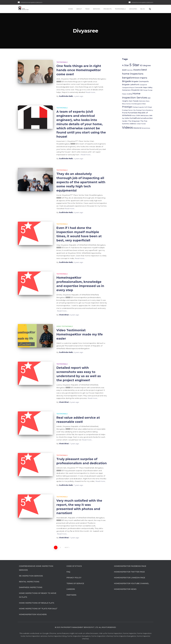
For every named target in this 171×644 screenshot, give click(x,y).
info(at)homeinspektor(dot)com (142, 2)
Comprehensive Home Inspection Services (36, 568)
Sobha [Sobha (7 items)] (127, 118)
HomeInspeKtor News (125, 589)
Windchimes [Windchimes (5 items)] (146, 128)
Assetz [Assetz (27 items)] (137, 70)
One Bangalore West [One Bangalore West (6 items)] (138, 104)
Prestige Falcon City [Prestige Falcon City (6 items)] (129, 110)
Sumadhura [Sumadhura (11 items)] (135, 118)
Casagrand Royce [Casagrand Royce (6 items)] (128, 88)
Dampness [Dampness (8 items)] (126, 90)
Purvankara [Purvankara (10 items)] (132, 113)
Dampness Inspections (31, 587)
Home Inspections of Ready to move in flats (38, 595)
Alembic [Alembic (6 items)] (130, 70)
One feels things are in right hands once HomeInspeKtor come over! (79, 70)
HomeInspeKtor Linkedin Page (130, 578)
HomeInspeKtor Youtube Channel (132, 583)
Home (70, 9)
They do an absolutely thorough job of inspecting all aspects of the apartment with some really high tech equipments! (81, 182)
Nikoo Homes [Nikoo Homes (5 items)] (126, 104)
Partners (71, 595)
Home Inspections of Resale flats (37, 603)
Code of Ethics (74, 566)
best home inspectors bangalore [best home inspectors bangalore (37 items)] (134, 74)
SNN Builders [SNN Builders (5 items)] (145, 116)
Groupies (133, 9)
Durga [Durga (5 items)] (145, 90)
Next (67, 547)
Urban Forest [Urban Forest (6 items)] (141, 124)
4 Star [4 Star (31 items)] (126, 65)
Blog (143, 9)
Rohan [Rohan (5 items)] (134, 116)
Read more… (91, 92)
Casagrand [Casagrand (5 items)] (143, 85)
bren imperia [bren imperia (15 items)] (141, 78)
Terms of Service (75, 583)
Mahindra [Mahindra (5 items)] (142, 101)
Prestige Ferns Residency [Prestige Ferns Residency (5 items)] (145, 110)
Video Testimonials (65, 326)
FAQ (68, 572)
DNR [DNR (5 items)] (141, 90)
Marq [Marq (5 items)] (148, 101)
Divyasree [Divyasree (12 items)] (135, 90)
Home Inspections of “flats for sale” (38, 609)
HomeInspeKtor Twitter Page (129, 572)
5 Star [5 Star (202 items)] (134, 65)
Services (96, 9)
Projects (107, 9)
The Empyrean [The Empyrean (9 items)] (134, 121)
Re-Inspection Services (31, 576)
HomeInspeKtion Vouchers (33, 614)
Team (87, 9)
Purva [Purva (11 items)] (125, 113)
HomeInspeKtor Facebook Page (130, 566)
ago (78, 96)
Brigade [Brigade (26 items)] (127, 81)
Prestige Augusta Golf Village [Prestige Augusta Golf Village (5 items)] (142, 107)
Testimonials (120, 9)
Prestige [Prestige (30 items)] (127, 107)
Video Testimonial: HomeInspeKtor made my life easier (80, 334)
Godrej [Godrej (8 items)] (129, 94)
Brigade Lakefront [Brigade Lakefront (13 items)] (131, 84)
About (79, 9)
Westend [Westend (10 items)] (137, 128)
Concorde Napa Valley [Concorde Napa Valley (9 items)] (143, 87)
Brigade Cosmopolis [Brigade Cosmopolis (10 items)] (140, 81)
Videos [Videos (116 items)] (127, 127)
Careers (71, 589)
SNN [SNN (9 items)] (138, 115)
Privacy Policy (74, 578)
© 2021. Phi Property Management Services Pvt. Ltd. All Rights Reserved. (86, 627)
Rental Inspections (29, 582)
